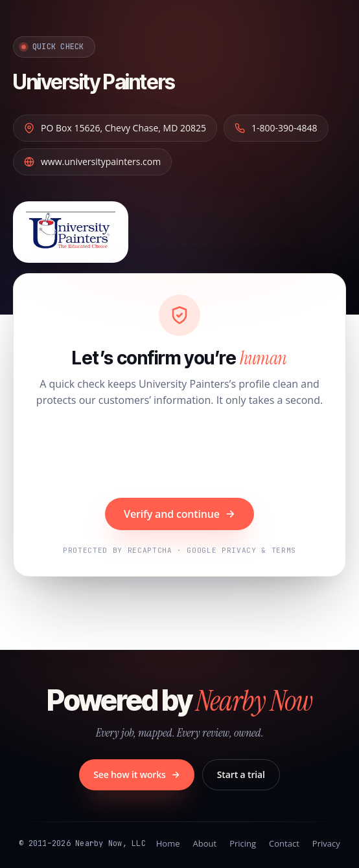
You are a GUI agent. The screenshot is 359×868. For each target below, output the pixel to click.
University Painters (94, 82)
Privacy (326, 843)
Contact (284, 843)
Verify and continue (179, 514)
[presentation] (179, 454)
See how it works (137, 774)
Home (168, 843)
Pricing (243, 843)
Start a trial (241, 774)
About (205, 843)
